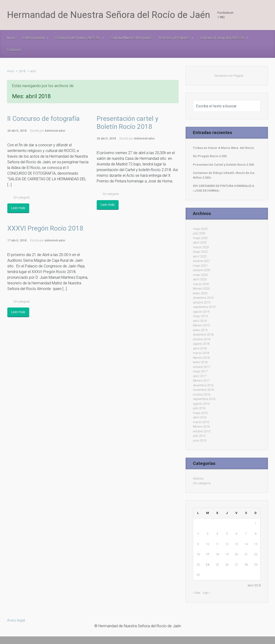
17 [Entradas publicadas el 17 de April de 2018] (208, 554)
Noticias (198, 478)
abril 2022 (200, 256)
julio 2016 (199, 408)
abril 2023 (200, 242)
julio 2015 (199, 436)
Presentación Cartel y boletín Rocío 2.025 (223, 165)
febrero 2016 (201, 427)
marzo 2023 (201, 247)
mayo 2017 (200, 371)
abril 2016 (200, 417)
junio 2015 (200, 440)
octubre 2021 (202, 261)
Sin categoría (22, 197)
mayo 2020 (200, 275)
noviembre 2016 (203, 390)
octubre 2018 (202, 339)
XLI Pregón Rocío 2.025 (210, 156)
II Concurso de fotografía (44, 119)
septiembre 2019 (204, 307)
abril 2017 (200, 376)
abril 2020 (200, 279)
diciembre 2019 (203, 298)
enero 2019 (200, 330)
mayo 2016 (200, 413)
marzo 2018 (201, 353)
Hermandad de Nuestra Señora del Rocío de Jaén (109, 15)
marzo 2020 (201, 284)
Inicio (10, 71)
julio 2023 (199, 233)
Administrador (55, 131)
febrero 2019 (201, 325)
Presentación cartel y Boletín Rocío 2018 (127, 123)
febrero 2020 (201, 288)
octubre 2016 (202, 394)
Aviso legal (16, 620)
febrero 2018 (201, 358)
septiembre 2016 (204, 399)
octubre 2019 (202, 302)
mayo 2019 (200, 316)
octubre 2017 (202, 367)
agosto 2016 (201, 404)
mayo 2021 (200, 266)
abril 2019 (200, 321)
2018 (22, 71)
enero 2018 (200, 362)
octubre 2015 (202, 431)
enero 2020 (200, 293)
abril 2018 (200, 348)
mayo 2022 (200, 252)
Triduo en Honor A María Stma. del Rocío (223, 148)
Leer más (18, 208)
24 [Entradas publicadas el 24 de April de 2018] (208, 565)
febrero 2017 (201, 381)
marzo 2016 (201, 422)
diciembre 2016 (203, 385)
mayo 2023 (200, 238)
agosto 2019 (201, 312)
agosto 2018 (201, 344)
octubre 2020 (202, 270)
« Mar (197, 593)
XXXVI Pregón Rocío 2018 (45, 228)
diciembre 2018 (203, 335)
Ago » (206, 593)
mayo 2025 (200, 229)
